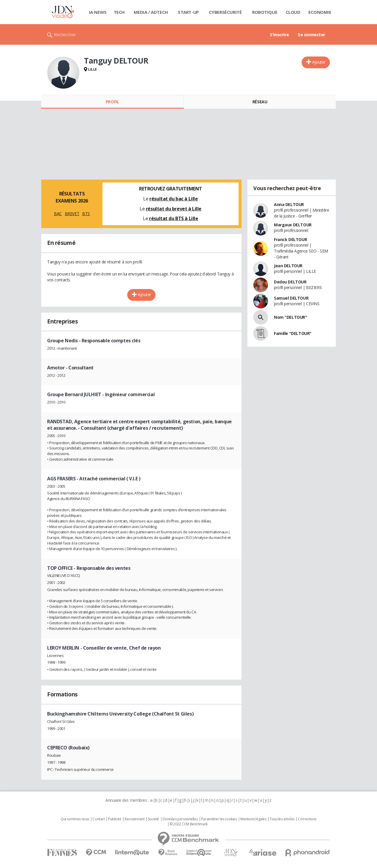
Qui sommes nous (75, 819)
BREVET (72, 214)
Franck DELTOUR (290, 239)
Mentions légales (253, 819)
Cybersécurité (225, 12)
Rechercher (65, 34)
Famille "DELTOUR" (293, 333)
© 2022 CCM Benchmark (189, 824)
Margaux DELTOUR (293, 225)
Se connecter (312, 34)
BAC (58, 214)
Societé (153, 819)
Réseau (260, 102)
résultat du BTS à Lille (173, 218)
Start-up (188, 12)
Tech (119, 12)
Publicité (115, 819)
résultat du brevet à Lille (174, 209)
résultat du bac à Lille (173, 199)
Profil (112, 102)
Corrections (307, 819)
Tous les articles (282, 819)
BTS (86, 214)
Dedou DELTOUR (290, 282)
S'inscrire (279, 34)
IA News (98, 12)
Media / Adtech (151, 12)
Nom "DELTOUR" (291, 317)
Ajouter (319, 62)
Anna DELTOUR (289, 204)
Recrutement (134, 819)
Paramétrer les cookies (219, 819)
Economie (320, 12)
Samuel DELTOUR (291, 298)
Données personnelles (180, 819)
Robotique (265, 12)
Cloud (293, 12)
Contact (99, 819)
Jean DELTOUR (288, 266)
